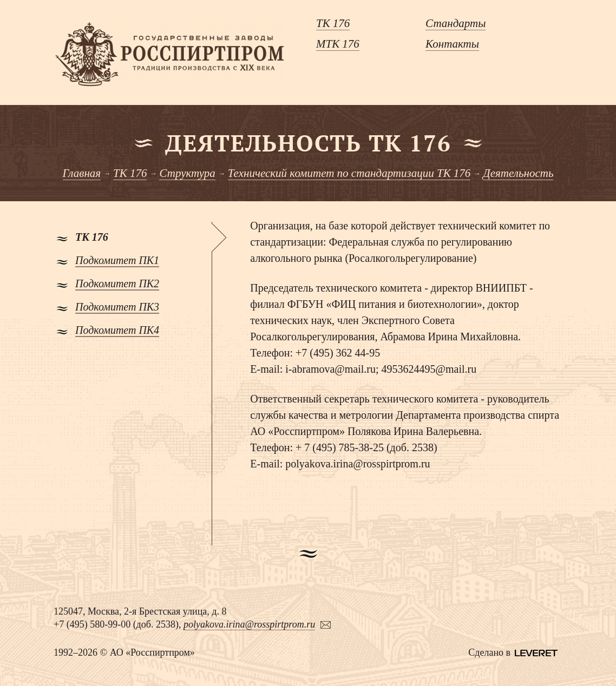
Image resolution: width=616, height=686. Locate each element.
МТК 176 (338, 44)
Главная (82, 173)
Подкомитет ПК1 (117, 260)
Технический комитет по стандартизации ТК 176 (349, 173)
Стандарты (456, 23)
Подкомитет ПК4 (117, 330)
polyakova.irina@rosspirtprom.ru (249, 624)
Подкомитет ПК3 (117, 307)
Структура (187, 173)
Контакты (452, 44)
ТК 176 (333, 23)
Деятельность (518, 173)
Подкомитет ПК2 (117, 283)
